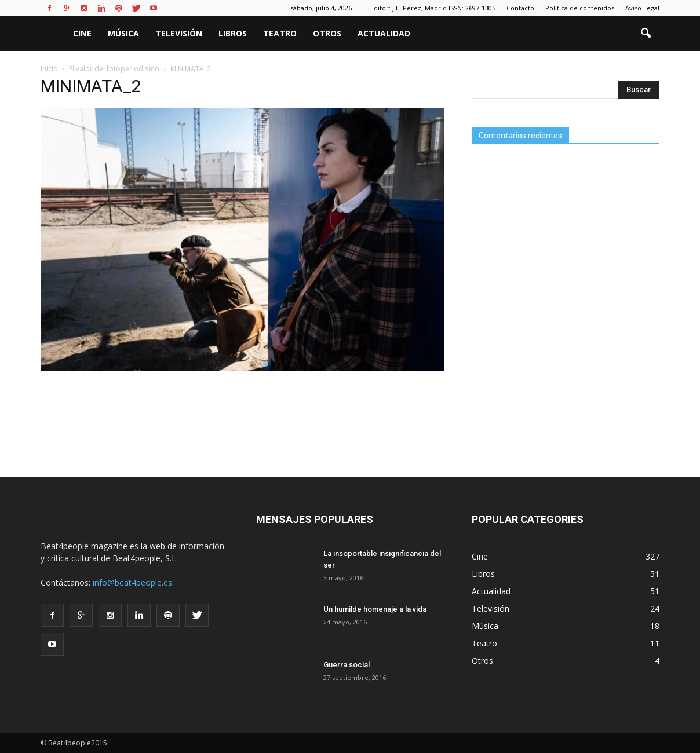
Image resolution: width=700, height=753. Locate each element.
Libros (233, 33)
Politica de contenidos (580, 8)
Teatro (280, 33)
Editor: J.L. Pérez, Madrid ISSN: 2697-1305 (433, 8)
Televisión (179, 33)
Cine (82, 33)
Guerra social (347, 665)
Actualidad (384, 33)
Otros (327, 33)
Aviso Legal (642, 8)
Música (123, 33)
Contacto (520, 8)
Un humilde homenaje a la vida (375, 609)
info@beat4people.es (132, 582)
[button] (646, 34)
